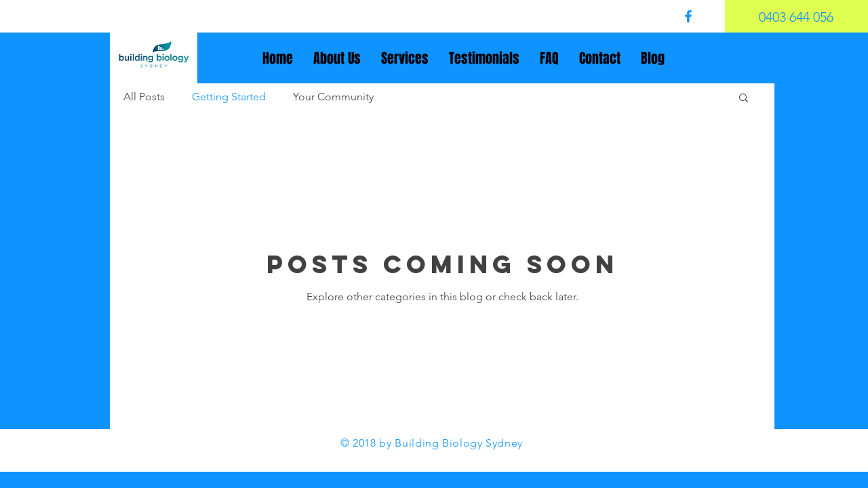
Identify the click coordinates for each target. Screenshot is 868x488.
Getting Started (229, 97)
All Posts (144, 97)
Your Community (333, 97)
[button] (744, 99)
